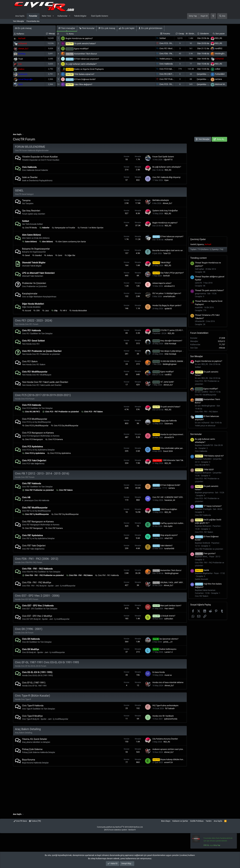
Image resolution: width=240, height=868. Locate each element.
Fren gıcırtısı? (205, 553)
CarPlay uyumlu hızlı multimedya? (170, 523)
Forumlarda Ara (33, 21)
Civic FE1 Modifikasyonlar (171, 48)
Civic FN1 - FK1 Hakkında (107, 575)
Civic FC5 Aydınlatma (33, 447)
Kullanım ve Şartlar (180, 821)
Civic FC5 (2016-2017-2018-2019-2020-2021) (43, 395)
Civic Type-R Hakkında (33, 706)
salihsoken (169, 619)
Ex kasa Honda (159, 672)
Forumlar (33, 16)
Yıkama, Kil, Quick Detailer (35, 739)
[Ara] (222, 16)
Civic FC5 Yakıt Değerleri (34, 461)
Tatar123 (167, 253)
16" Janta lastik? (163, 382)
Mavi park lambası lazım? (167, 606)
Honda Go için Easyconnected (169, 434)
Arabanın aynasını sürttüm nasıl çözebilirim (170, 749)
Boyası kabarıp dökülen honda (169, 759)
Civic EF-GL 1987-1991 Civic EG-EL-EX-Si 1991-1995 (47, 662)
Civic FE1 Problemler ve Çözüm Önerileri (42, 351)
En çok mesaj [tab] (107, 28)
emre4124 (168, 762)
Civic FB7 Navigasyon (33, 528)
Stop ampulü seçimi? (165, 535)
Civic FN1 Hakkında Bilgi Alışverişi (167, 177)
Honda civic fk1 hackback (163, 716)
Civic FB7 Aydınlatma (33, 535)
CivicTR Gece (20, 821)
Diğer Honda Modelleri (33, 304)
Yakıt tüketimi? (163, 546)
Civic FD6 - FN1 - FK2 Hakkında (37, 569)
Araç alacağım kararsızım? (167, 341)
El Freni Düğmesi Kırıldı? (85, 79)
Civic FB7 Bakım (64, 490)
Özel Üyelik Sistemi (100, 16)
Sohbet (163, 38)
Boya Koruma (29, 760)
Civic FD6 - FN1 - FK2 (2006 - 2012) (37, 559)
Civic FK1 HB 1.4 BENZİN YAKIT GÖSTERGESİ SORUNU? (176, 497)
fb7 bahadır (170, 709)
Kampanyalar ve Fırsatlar (63, 228)
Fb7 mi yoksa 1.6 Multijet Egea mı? (167, 293)
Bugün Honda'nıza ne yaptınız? (79, 38)
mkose (222, 348)
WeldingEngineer (223, 54)
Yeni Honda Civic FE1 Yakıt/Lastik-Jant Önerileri (45, 382)
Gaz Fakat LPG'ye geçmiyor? (168, 273)
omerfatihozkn (169, 297)
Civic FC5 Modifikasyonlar (35, 419)
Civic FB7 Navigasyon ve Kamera (38, 522)
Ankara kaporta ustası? (162, 283)
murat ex (168, 675)
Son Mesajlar (197, 356)
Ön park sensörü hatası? (85, 43)
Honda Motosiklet (78, 311)
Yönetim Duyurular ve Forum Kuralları (40, 157)
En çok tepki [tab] (127, 28)
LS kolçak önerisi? (164, 616)
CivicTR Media (30, 228)
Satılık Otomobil (202, 579)
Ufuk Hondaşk (170, 344)
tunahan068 (169, 549)
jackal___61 (168, 642)
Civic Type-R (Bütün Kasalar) (33, 696)
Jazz (45, 311)
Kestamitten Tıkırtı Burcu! (85, 54)
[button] (53, 16)
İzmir (59, 255)
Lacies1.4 (169, 652)
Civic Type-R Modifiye (33, 716)
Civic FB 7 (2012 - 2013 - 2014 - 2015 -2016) (42, 473)
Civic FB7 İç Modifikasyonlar (36, 514)
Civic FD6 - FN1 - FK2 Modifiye (37, 582)
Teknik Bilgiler (80, 16)
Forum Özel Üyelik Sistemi (163, 157)
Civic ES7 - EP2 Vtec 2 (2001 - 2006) (37, 596)
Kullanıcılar (63, 16)
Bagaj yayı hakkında (165, 421)
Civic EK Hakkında (31, 639)
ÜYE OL (206, 845)
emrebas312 (169, 286)
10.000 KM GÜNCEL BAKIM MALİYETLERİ (174, 361)
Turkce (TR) (35, 821)
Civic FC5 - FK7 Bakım (169, 84)
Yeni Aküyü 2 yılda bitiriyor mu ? (169, 351)
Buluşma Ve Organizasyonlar (36, 249)
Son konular (196, 434)
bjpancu (201, 244)
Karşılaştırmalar (30, 294)
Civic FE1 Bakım (30, 361)
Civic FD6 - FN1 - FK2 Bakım (172, 54)
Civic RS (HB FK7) (167, 74)
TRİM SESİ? (204, 470)
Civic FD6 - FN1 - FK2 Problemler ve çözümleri (43, 575)
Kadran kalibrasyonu (164, 649)
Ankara (48, 255)
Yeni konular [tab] (87, 28)
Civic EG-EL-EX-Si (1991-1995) (37, 672)
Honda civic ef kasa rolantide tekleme (168, 682)
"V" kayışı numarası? (208, 506)
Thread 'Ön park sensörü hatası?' (210, 290)
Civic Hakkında (166, 64)
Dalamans (169, 424)
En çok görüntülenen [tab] (150, 28)
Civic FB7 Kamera (54, 528)
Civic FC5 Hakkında (168, 69)
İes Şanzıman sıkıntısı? (165, 639)
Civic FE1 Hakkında (32, 330)
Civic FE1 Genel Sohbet (34, 341)
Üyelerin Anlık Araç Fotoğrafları (165, 211)
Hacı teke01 (169, 609)
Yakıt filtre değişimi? (83, 84)
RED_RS (219, 38)
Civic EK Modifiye (31, 649)
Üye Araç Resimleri (31, 211)
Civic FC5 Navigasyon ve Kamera (38, 433)
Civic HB (26, 497)
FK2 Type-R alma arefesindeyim (165, 706)
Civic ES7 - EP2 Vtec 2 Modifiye (37, 616)
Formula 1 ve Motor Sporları (90, 228)
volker (218, 69)
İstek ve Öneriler (30, 177)
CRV (36, 311)
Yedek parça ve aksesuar (171, 59)
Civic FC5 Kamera (54, 439)
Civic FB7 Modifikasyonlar (35, 508)
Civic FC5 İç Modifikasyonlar (35, 426)
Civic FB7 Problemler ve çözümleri (38, 490)
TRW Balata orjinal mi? (84, 74)
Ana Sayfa (20, 16)
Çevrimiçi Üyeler (198, 239)
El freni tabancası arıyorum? (87, 59)
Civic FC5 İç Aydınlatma (34, 453)
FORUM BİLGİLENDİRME (30, 147)
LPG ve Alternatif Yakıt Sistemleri (38, 273)
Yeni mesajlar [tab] (67, 28)
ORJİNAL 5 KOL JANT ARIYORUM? (171, 582)
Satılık (202, 570)
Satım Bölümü (30, 242)
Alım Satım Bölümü (32, 235)
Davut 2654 (168, 451)
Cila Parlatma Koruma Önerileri (165, 739)
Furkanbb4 (220, 74)
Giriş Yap (217, 845)
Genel (26, 255)
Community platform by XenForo (120, 827)
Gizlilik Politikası (197, 821)
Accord (27, 311)
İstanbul (37, 255)
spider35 (168, 309)
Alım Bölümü (46, 242)
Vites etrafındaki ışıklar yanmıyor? (170, 448)
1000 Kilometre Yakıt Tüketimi (170, 460)
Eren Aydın (168, 526)
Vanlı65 (193, 244)
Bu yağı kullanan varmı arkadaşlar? (81, 64)
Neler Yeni (46, 16)
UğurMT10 (168, 160)
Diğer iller (70, 255)
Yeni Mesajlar (19, 21)
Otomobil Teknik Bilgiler (34, 263)
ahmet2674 (169, 437)
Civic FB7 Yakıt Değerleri (34, 546)
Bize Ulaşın (166, 821)
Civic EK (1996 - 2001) (29, 629)
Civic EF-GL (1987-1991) (34, 683)
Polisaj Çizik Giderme (32, 749)
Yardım (209, 821)
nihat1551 (169, 538)
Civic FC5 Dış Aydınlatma (59, 453)
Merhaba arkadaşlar (161, 200)
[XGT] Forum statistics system (120, 830)
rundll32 (219, 48)
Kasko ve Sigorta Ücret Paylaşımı (89, 69)
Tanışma (26, 200)
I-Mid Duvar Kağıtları (165, 509)
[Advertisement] (120, 111)
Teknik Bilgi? (162, 263)
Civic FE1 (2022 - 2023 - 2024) (34, 320)
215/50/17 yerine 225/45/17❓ (169, 330)
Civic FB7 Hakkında (32, 483)
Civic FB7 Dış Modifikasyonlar (65, 514)
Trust (21, 59)
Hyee (166, 180)
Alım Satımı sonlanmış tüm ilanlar (71, 242)
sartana (218, 79)
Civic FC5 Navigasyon (33, 439)
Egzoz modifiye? (81, 49)
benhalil (166, 276)
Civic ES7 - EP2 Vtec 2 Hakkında (38, 606)
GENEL (19, 190)
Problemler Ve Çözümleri (34, 283)
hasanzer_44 (170, 500)
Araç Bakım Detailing (28, 729)
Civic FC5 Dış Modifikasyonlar (64, 426)
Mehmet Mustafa (223, 84)
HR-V (63, 311)
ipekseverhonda (171, 719)
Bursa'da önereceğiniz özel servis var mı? (169, 250)
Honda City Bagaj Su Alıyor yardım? (167, 306)
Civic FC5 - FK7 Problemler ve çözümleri (61, 412)
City (54, 311)
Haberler (44, 228)
